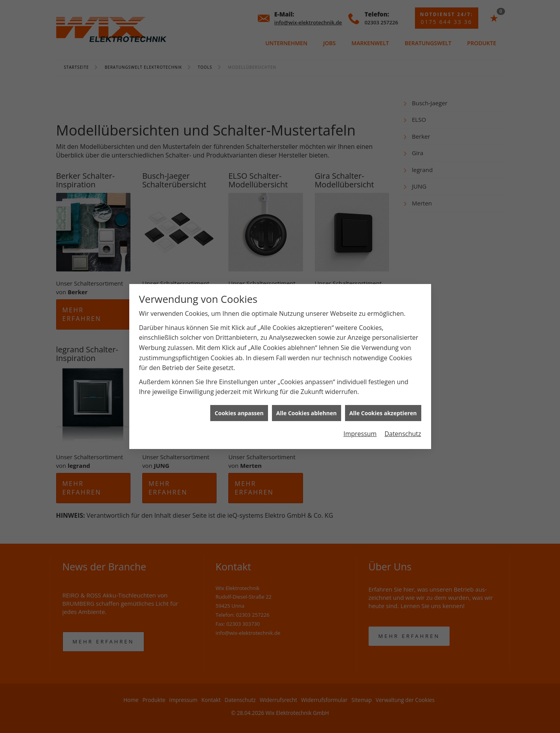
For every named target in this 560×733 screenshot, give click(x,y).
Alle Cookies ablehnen (307, 413)
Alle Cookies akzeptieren (383, 413)
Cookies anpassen (239, 413)
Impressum (360, 434)
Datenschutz (403, 434)
